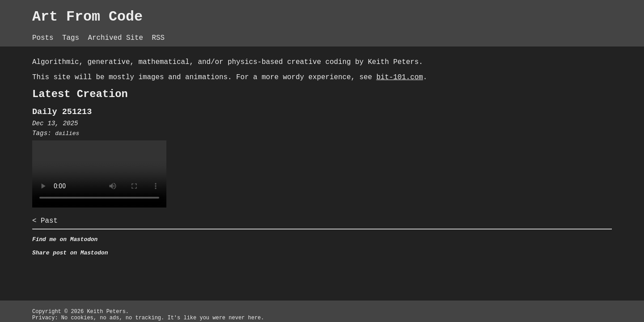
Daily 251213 (176, 130)
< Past (157, 243)
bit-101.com (245, 92)
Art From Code (205, 18)
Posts (157, 31)
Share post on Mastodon (185, 279)
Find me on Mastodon (179, 263)
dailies (182, 153)
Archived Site (237, 31)
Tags (188, 31)
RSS (282, 31)
